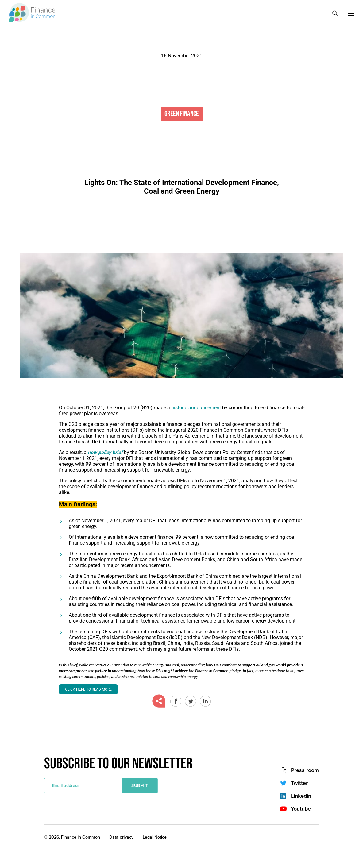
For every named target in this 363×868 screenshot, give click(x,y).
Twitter (299, 783)
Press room (305, 770)
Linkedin (301, 796)
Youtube (301, 809)
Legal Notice (155, 837)
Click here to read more (88, 689)
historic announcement (196, 408)
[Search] (335, 13)
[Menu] (351, 13)
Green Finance (182, 114)
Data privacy (121, 837)
